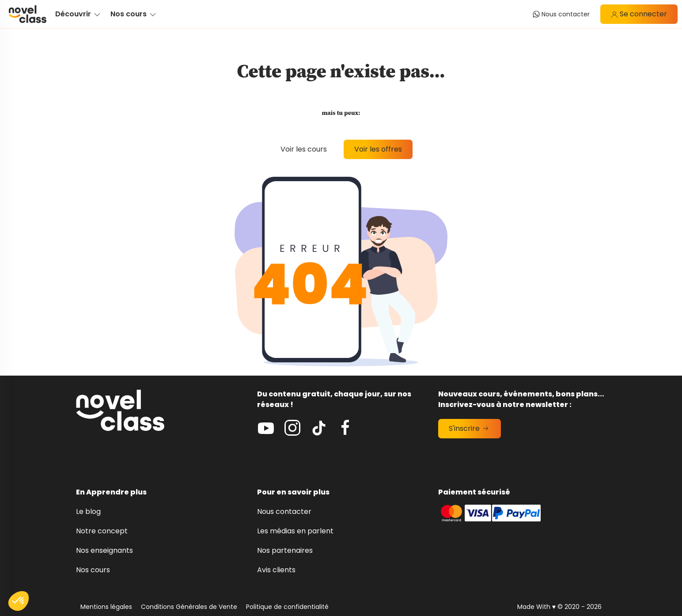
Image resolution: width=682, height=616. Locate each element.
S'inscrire (470, 428)
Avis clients (276, 570)
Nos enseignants (104, 550)
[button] (19, 601)
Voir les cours (304, 149)
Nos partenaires (285, 550)
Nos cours (93, 570)
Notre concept (102, 531)
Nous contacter (284, 511)
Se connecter (639, 14)
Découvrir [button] (78, 14)
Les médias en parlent (295, 531)
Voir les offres (378, 149)
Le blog (88, 511)
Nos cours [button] (134, 14)
